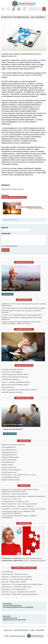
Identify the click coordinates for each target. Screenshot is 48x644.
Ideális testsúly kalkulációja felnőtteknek (15, 377)
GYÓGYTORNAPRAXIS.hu (33, 558)
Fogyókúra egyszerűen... (9, 467)
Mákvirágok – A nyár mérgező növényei (14, 589)
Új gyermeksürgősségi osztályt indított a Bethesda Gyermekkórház (23, 496)
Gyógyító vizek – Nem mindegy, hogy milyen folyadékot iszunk (22, 584)
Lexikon (24, 9)
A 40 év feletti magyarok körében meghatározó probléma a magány (23, 308)
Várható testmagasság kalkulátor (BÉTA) (15, 374)
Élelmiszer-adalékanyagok (10, 457)
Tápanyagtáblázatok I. (9, 447)
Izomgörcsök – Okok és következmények (15, 494)
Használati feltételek (21, 630)
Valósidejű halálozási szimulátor (12, 392)
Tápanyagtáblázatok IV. (9, 455)
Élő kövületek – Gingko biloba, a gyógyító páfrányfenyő (20, 594)
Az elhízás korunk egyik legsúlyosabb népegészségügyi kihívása (22, 315)
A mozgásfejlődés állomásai (10, 477)
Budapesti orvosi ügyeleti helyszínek (13, 445)
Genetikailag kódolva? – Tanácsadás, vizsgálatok (17, 506)
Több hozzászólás (10, 434)
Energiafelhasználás (8, 462)
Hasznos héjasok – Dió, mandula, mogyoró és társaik (19, 475)
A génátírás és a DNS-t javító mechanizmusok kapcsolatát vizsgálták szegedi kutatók (24, 305)
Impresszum (8, 630)
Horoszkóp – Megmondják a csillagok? (14, 582)
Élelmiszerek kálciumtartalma (11, 470)
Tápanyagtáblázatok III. (9, 452)
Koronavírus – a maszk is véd (11, 499)
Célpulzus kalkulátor (9, 289)
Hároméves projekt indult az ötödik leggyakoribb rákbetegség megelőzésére (22, 318)
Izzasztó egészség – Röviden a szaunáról (14, 574)
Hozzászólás (6, 234)
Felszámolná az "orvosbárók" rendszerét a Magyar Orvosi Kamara (23, 509)
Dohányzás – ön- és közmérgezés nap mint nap (17, 579)
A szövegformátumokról (9, 246)
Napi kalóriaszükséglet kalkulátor (13, 189)
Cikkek (9, 9)
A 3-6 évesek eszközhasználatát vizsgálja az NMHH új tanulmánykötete (19, 517)
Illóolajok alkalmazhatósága (11, 480)
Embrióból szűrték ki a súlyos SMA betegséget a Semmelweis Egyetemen (21, 311)
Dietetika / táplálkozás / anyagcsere (14, 197)
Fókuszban (3, 9)
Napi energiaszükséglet (9, 460)
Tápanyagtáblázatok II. (9, 450)
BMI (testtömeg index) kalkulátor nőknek (15, 385)
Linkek (32, 630)
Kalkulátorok (14, 9)
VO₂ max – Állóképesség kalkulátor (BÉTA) (16, 382)
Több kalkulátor (7, 294)
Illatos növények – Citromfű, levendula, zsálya (16, 587)
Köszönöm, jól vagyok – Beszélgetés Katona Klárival (19, 592)
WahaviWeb (40, 630)
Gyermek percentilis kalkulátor (12, 372)
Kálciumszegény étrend (9, 472)
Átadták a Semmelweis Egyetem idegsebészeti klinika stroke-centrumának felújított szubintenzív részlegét (21, 323)
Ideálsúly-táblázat (7, 465)
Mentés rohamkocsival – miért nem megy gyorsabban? (19, 504)
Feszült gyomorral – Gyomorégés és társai (15, 501)
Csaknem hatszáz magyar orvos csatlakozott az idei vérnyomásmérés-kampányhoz (18, 512)
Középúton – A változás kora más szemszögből (16, 577)
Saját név (5, 228)
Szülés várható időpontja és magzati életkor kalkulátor (19, 390)
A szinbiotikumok (7, 572)
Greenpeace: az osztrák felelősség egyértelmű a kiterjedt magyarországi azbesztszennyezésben (20, 490)
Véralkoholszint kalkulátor (10, 379)
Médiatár (19, 9)
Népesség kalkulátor (8, 387)
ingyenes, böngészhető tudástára (34, 561)
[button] (24, 36)
